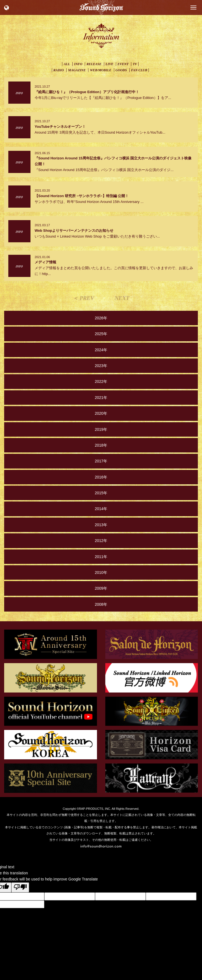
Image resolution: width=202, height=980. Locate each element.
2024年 (101, 350)
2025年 (101, 334)
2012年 (101, 541)
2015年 (101, 493)
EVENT (123, 64)
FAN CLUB (139, 70)
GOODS (121, 70)
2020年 (101, 413)
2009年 (101, 588)
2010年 (101, 572)
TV (135, 64)
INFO (78, 64)
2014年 (101, 509)
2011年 (101, 557)
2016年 (101, 477)
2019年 (101, 429)
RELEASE (94, 64)
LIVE (109, 64)
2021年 (101, 398)
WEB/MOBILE (100, 70)
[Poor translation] (20, 887)
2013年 (101, 525)
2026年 (101, 318)
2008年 (101, 604)
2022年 (101, 381)
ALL (67, 64)
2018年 (101, 445)
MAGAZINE (77, 70)
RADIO (59, 70)
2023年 (101, 366)
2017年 (101, 461)
